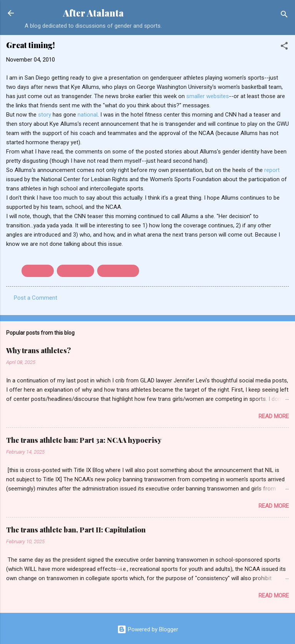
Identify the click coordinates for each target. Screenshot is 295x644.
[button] (284, 47)
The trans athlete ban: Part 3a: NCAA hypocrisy (84, 440)
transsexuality (118, 271)
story (45, 115)
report (272, 170)
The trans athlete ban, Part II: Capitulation (76, 530)
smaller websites (208, 96)
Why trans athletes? (39, 350)
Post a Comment (36, 298)
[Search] (284, 16)
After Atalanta (93, 13)
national (88, 115)
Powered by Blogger (148, 629)
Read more (274, 416)
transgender (75, 271)
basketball (38, 271)
